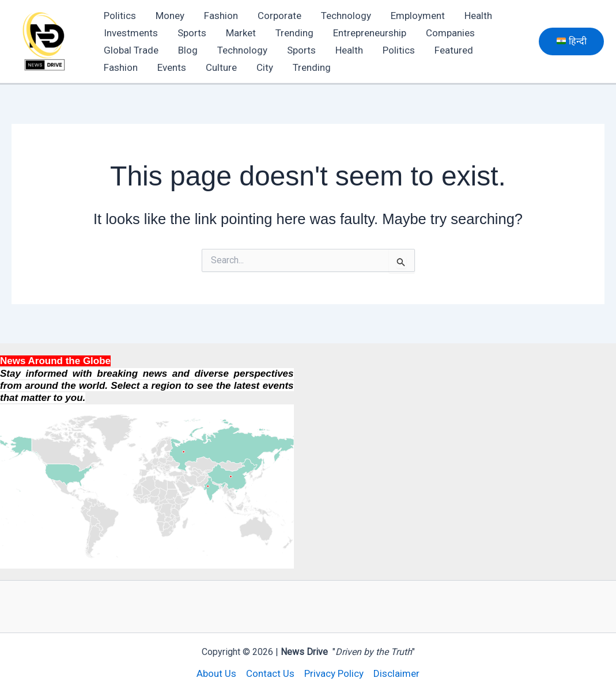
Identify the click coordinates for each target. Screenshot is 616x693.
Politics (120, 16)
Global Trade (131, 50)
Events (172, 67)
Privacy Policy (334, 673)
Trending (294, 33)
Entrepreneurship (370, 33)
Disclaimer (396, 673)
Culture (221, 67)
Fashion (221, 16)
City (265, 67)
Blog (188, 50)
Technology (346, 16)
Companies (450, 33)
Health (478, 16)
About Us (216, 673)
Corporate (279, 16)
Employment (418, 16)
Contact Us (270, 673)
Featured (454, 50)
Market (241, 33)
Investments (131, 33)
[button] (571, 41)
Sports (192, 33)
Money (170, 16)
